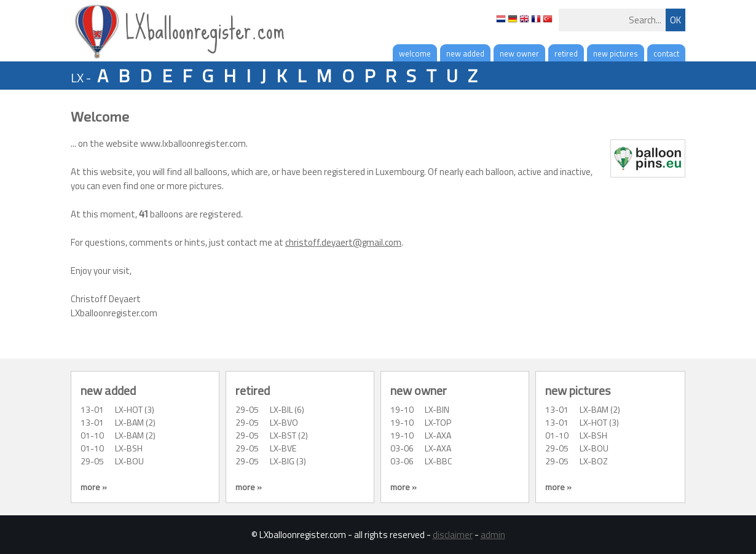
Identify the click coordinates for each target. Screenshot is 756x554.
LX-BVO (284, 422)
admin (493, 535)
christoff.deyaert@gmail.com (343, 242)
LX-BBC (438, 461)
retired (566, 53)
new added (465, 53)
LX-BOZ (594, 461)
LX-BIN (437, 409)
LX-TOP (438, 422)
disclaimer (453, 535)
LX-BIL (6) (287, 409)
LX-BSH (129, 448)
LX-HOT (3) (135, 409)
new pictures (616, 53)
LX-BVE (283, 448)
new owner (519, 53)
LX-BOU (129, 461)
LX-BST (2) (289, 435)
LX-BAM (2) (135, 422)
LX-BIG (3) (288, 461)
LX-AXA (438, 435)
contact (666, 53)
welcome (415, 53)
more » (94, 487)
